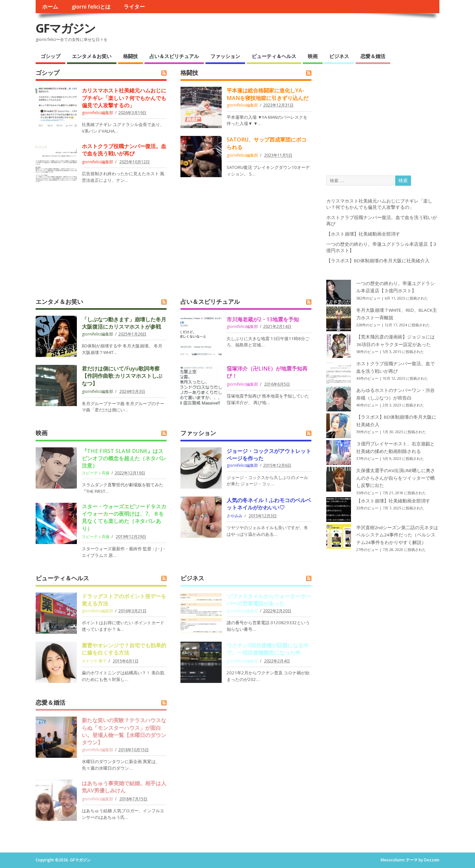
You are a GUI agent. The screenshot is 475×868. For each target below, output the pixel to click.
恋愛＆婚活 (373, 56)
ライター (134, 7)
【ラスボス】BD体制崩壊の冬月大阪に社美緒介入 (378, 261)
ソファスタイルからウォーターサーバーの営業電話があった (269, 600)
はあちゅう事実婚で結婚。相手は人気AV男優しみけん (124, 787)
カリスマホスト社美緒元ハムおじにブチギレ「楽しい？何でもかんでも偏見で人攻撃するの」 (124, 98)
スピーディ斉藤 (96, 473)
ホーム (50, 7)
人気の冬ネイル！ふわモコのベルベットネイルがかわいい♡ (269, 504)
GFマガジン (65, 28)
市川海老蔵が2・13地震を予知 (263, 319)
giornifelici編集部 (97, 113)
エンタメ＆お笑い (92, 56)
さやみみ (235, 516)
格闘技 (130, 56)
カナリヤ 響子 (94, 661)
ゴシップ (50, 56)
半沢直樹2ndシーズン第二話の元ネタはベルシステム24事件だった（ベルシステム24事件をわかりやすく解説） (397, 535)
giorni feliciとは (91, 7)
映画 (313, 56)
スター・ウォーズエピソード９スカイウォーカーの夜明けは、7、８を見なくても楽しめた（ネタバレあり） (124, 517)
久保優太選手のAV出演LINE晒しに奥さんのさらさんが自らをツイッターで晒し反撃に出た (396, 478)
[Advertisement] (175, 246)
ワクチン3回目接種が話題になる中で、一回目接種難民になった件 (268, 649)
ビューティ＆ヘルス (274, 56)
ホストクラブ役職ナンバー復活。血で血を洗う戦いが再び (124, 150)
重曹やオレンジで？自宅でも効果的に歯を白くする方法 (124, 649)
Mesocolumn (393, 860)
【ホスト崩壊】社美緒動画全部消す (363, 234)
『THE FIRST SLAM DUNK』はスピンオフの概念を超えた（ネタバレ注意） (124, 458)
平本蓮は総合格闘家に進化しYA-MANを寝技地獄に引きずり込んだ (268, 94)
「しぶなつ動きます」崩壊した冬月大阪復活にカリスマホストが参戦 (124, 323)
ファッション (225, 56)
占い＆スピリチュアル (174, 56)
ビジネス (339, 56)
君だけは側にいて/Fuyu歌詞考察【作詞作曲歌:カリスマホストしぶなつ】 (122, 376)
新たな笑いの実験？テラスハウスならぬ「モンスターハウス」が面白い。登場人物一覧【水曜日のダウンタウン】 (124, 731)
